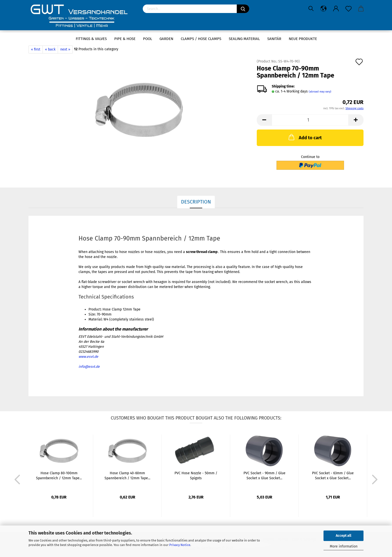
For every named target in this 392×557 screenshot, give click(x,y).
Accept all (343, 536)
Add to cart (305, 137)
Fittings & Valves (91, 39)
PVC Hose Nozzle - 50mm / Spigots (196, 476)
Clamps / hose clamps (201, 39)
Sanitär (274, 39)
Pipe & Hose (125, 39)
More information (344, 546)
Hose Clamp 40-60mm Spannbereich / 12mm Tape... (127, 476)
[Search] (243, 9)
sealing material (244, 39)
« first (36, 49)
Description (196, 202)
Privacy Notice (180, 545)
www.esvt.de (88, 357)
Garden (166, 39)
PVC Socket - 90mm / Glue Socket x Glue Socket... (264, 476)
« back (50, 49)
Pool (147, 39)
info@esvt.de (89, 367)
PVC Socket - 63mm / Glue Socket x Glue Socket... (333, 476)
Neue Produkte (303, 39)
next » (65, 49)
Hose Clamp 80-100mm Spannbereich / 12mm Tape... (59, 476)
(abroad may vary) (320, 92)
